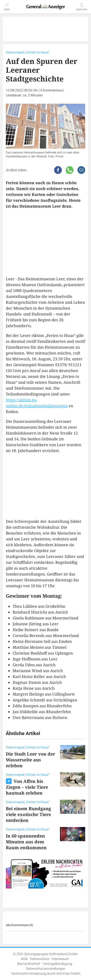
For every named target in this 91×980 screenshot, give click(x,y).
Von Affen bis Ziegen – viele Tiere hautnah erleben (27, 787)
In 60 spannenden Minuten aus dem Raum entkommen (26, 842)
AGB (24, 959)
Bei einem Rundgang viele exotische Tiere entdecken (28, 814)
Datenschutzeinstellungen (46, 969)
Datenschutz (40, 959)
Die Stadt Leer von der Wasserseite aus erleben (30, 760)
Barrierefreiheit (29, 964)
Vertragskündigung (57, 964)
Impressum (60, 959)
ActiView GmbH (68, 974)
